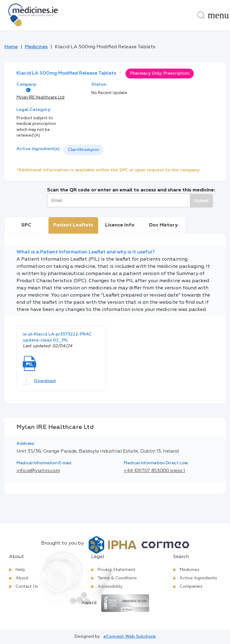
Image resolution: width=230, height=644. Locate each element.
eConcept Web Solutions (130, 637)
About (22, 578)
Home (11, 47)
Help (20, 570)
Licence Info (120, 225)
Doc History (163, 225)
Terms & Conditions (117, 578)
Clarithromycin (83, 150)
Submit (201, 201)
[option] (83, 150)
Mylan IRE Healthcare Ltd (40, 97)
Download (39, 381)
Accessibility (110, 586)
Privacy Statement (116, 570)
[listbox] (83, 150)
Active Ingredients (198, 578)
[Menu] (218, 15)
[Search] (201, 15)
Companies (191, 586)
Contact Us (27, 586)
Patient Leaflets (73, 225)
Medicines (36, 47)
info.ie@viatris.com (38, 471)
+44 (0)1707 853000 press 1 (154, 471)
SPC (26, 225)
